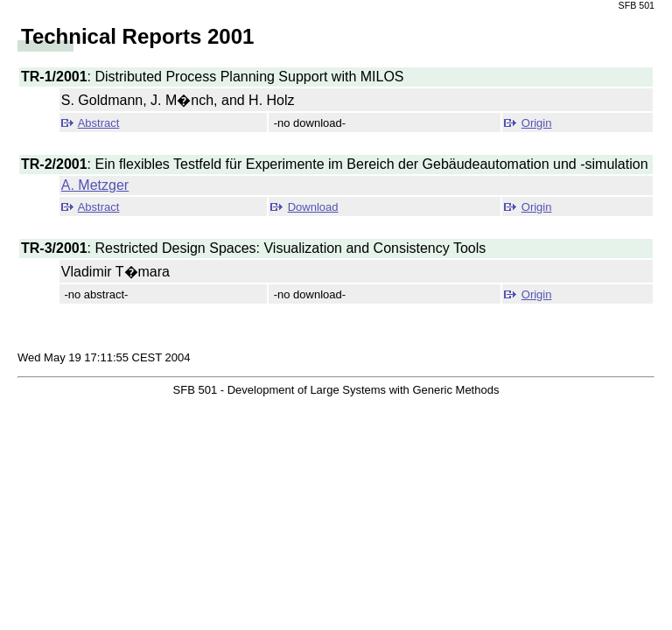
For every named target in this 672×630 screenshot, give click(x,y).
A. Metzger (95, 185)
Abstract (99, 123)
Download (313, 207)
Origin (537, 123)
